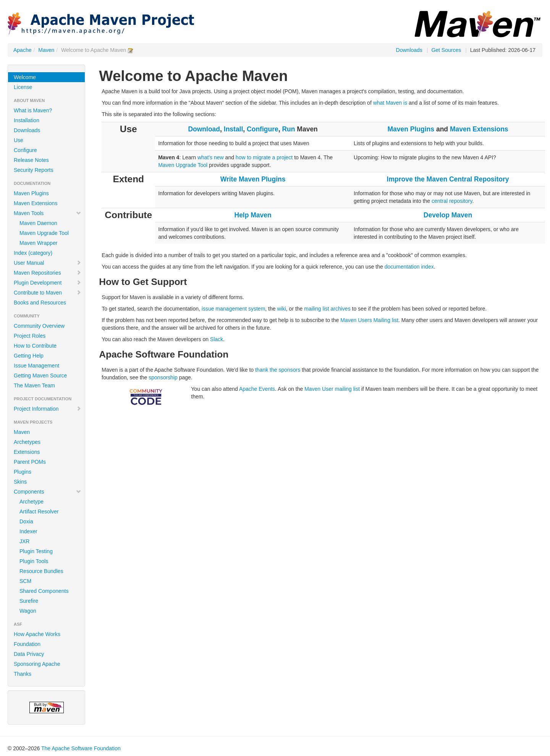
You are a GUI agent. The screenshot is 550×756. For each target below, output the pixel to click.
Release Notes (31, 160)
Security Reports (33, 170)
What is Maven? (33, 110)
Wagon (28, 611)
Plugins (23, 472)
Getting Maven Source (40, 376)
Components (48, 492)
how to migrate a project (264, 157)
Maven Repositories (48, 273)
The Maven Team (34, 385)
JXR (24, 541)
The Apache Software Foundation (81, 748)
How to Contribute (35, 346)
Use (19, 140)
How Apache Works (37, 634)
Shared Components (44, 591)
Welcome (25, 77)
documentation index (409, 267)
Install (234, 129)
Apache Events (257, 389)
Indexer (28, 531)
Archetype (32, 502)
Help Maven (253, 215)
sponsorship (163, 377)
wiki (281, 309)
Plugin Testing (36, 551)
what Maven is (390, 103)
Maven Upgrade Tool (44, 233)
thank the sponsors (278, 370)
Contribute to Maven (48, 293)
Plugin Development (48, 283)
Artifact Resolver (39, 512)
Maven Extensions (36, 203)
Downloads (409, 50)
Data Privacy (29, 654)
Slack (217, 339)
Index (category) (33, 253)
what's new (211, 157)
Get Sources (446, 50)
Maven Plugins (31, 193)
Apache (22, 50)
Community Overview (39, 326)
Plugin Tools (34, 561)
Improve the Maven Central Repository (448, 179)
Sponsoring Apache (37, 664)
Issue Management (36, 366)
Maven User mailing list (332, 389)
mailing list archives (327, 309)
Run (288, 129)
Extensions (27, 452)
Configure (25, 150)
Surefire (29, 601)
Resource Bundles (41, 571)
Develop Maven (448, 215)
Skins (20, 482)
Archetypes (27, 442)
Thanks (23, 674)
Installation (27, 120)
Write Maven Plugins (253, 179)
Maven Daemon (38, 223)
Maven (46, 50)
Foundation (27, 644)
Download (204, 129)
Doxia (26, 521)
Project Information (48, 409)
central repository (452, 201)
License (23, 87)
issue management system (234, 309)
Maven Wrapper (38, 243)
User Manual (48, 263)
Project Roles (30, 336)
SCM (25, 581)
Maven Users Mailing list (369, 320)
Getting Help (29, 356)
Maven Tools (48, 213)
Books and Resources (40, 303)
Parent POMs (30, 462)
